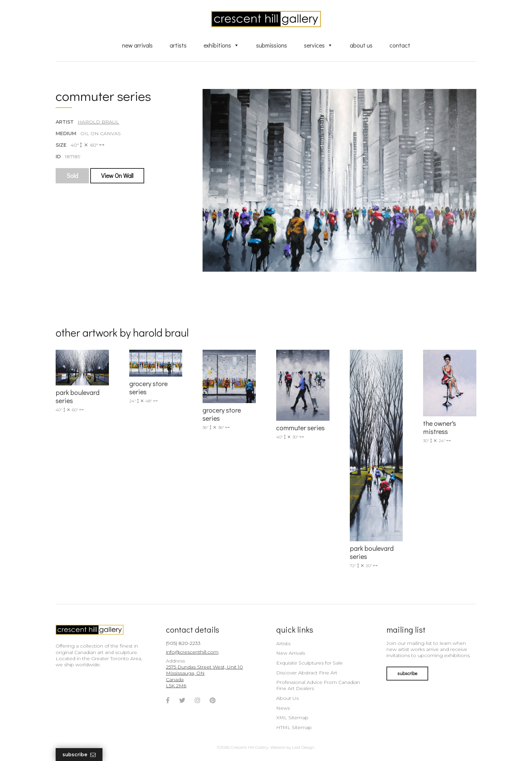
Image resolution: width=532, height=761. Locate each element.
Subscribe (79, 755)
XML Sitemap (292, 718)
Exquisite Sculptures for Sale (309, 663)
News (283, 708)
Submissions (272, 45)
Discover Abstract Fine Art (307, 673)
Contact (400, 45)
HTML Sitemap (294, 727)
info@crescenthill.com (192, 652)
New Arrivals (137, 45)
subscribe (407, 673)
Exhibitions (221, 45)
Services (318, 45)
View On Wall (117, 176)
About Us (361, 45)
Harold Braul (98, 122)
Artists (178, 45)
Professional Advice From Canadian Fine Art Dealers (318, 685)
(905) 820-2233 (183, 643)
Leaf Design (303, 747)
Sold (72, 176)
